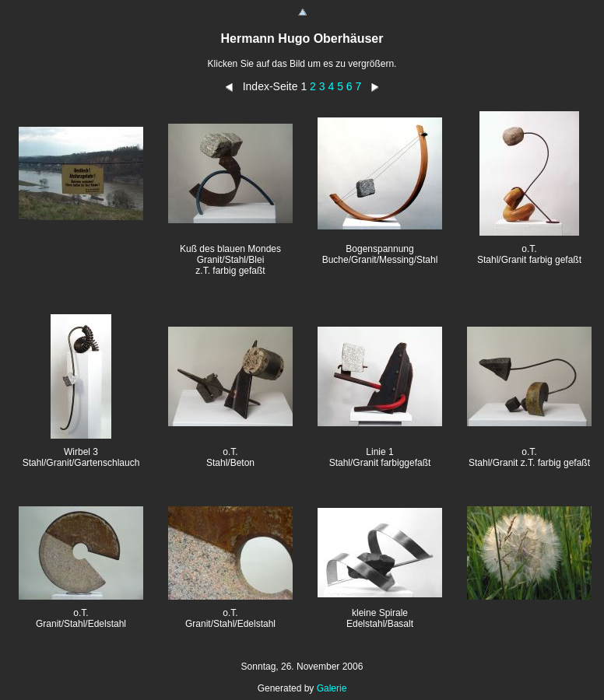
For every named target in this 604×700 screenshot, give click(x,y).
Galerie (332, 688)
